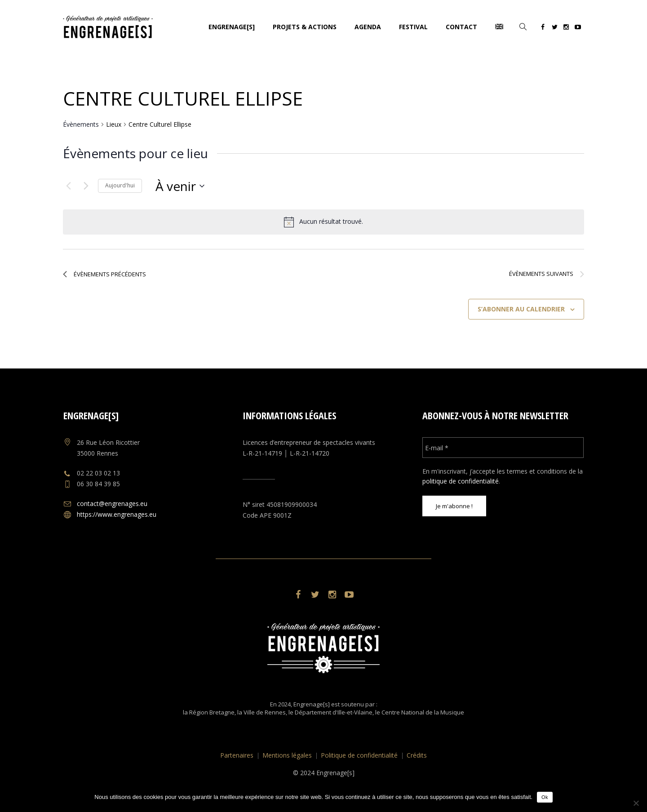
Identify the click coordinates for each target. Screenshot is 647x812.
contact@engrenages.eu (112, 504)
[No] (636, 803)
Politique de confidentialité (359, 755)
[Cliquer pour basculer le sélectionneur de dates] (180, 186)
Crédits (417, 755)
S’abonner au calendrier (521, 309)
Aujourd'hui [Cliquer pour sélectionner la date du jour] (120, 185)
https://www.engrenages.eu (117, 514)
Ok (545, 797)
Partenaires (237, 755)
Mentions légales (287, 755)
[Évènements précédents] (68, 186)
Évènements (81, 124)
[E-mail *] (503, 448)
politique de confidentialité (461, 481)
